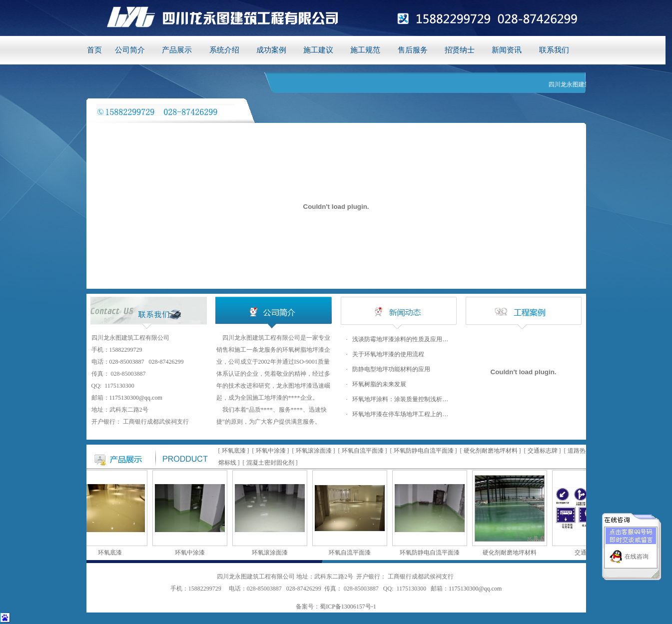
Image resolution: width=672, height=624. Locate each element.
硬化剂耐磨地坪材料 (491, 451)
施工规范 (365, 50)
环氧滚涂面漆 (314, 451)
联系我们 (554, 50)
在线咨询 (637, 554)
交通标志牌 (543, 451)
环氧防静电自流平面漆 (424, 451)
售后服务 (413, 50)
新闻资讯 (507, 50)
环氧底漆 (234, 451)
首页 (94, 50)
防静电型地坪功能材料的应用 (391, 369)
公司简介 (130, 50)
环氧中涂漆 (271, 451)
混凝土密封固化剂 (270, 463)
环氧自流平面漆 (363, 451)
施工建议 (318, 50)
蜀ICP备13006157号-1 (348, 607)
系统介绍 (224, 50)
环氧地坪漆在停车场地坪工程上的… (400, 414)
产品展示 (177, 50)
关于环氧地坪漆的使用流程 (388, 354)
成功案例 (271, 50)
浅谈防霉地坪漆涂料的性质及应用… (400, 339)
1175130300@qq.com (136, 398)
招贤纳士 (460, 50)
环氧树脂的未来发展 (379, 384)
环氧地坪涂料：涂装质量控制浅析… (400, 399)
